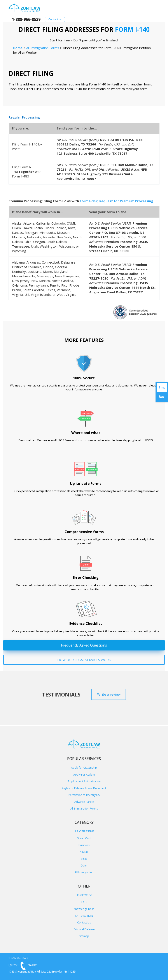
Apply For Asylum (84, 775)
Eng (162, 387)
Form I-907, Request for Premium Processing (116, 201)
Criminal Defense (84, 929)
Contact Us (84, 922)
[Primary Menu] (154, 8)
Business (84, 845)
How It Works (84, 895)
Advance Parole (84, 802)
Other (84, 866)
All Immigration (84, 872)
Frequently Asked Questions (84, 645)
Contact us (55, 19)
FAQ (84, 902)
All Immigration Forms (84, 809)
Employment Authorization (84, 781)
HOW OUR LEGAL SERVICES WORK (84, 660)
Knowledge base (84, 909)
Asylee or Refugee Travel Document (84, 788)
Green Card (84, 838)
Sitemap (84, 936)
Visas (84, 859)
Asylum (84, 852)
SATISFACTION (84, 916)
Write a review (109, 694)
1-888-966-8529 (26, 19)
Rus (162, 396)
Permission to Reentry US (84, 795)
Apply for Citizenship (84, 768)
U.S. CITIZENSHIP (84, 831)
